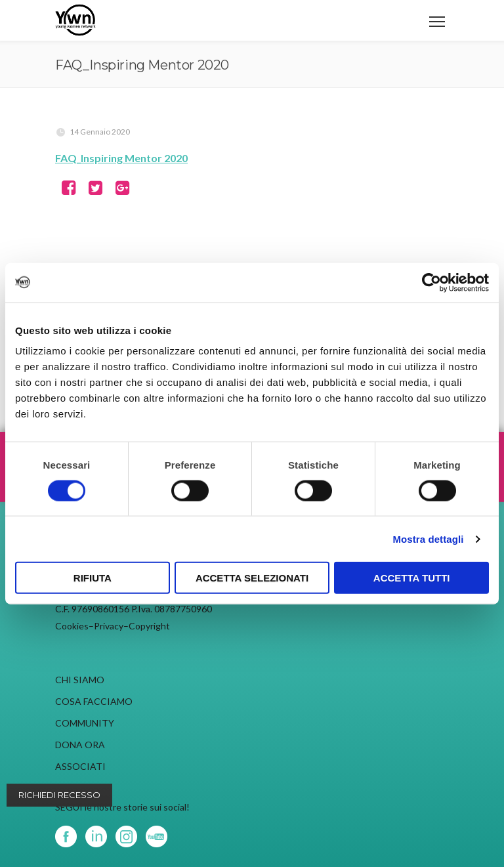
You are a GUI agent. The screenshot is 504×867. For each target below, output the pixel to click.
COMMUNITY (85, 723)
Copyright (149, 626)
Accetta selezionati (252, 578)
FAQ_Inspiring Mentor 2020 (121, 158)
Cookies (72, 626)
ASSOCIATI (80, 766)
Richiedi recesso (59, 795)
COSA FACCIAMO (94, 701)
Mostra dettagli (428, 539)
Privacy (109, 626)
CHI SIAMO (80, 680)
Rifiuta (93, 578)
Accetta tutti (412, 578)
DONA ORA (80, 745)
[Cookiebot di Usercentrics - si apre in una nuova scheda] (431, 282)
